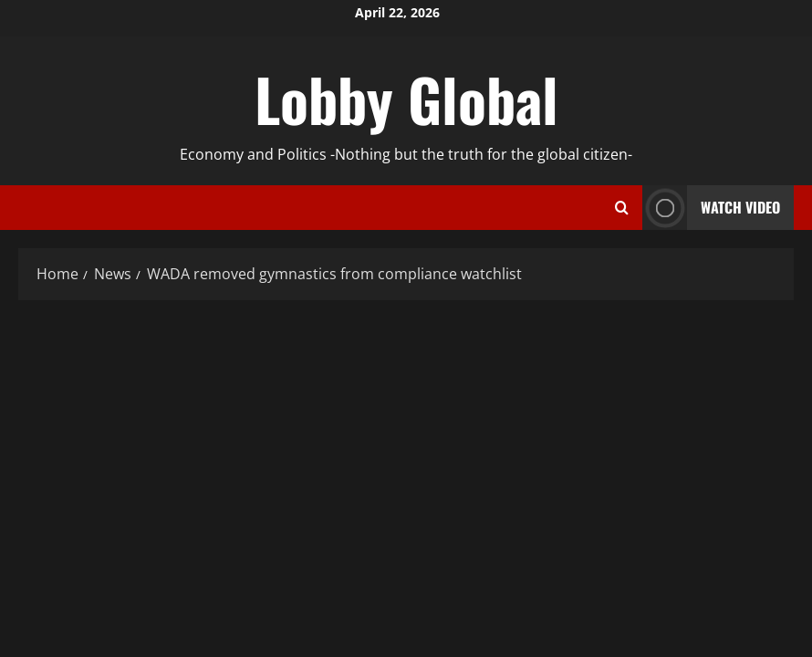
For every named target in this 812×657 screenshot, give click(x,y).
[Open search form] (622, 208)
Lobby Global (406, 99)
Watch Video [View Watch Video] (711, 208)
